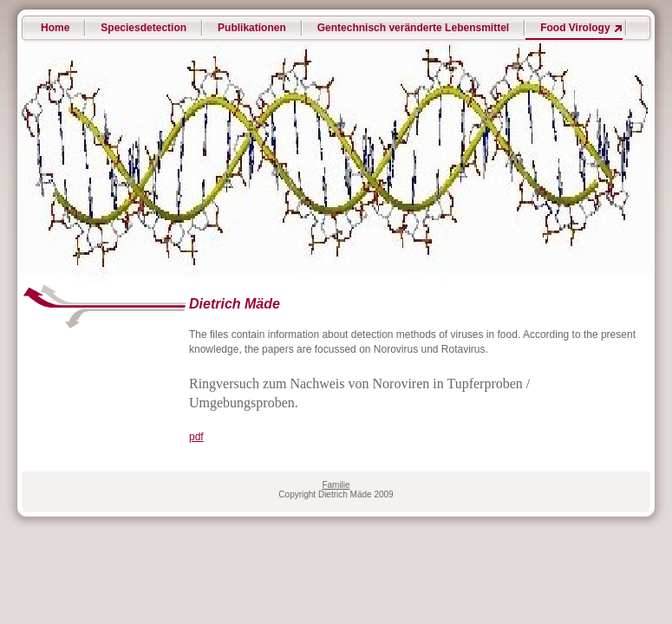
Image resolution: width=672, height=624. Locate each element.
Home (55, 28)
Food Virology (575, 28)
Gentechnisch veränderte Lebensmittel (413, 28)
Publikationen (252, 28)
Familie (336, 485)
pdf (196, 437)
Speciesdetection (144, 28)
